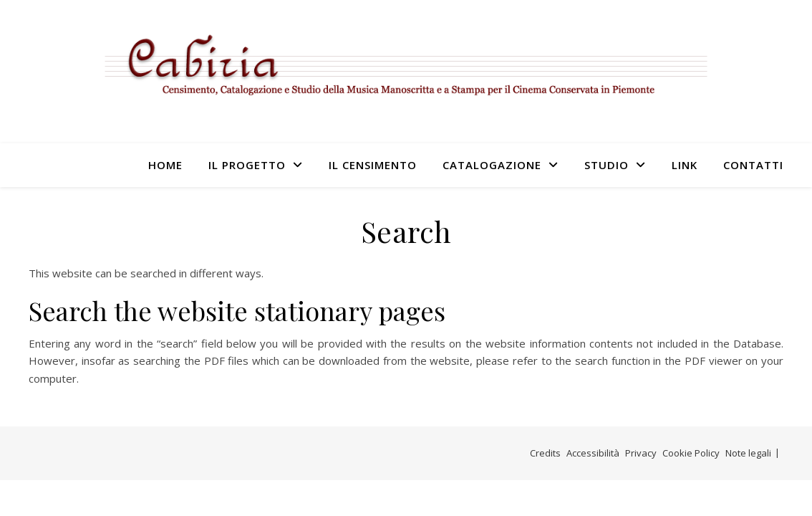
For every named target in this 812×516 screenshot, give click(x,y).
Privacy (641, 453)
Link (685, 165)
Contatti (753, 165)
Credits (545, 453)
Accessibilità (593, 453)
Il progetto (247, 165)
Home (165, 165)
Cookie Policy (691, 453)
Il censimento (373, 165)
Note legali (748, 453)
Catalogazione (492, 165)
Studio (606, 165)
